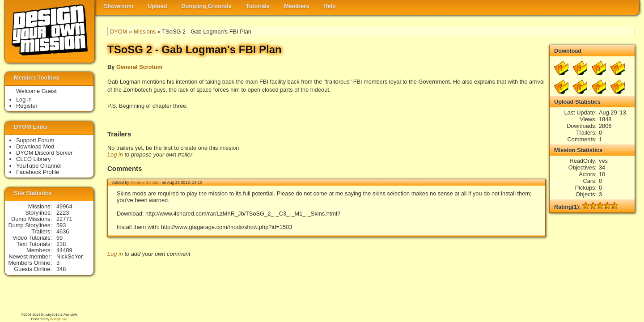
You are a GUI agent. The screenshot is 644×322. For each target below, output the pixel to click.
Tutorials (258, 6)
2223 (63, 213)
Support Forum (35, 140)
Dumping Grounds (207, 6)
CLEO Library (34, 159)
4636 (63, 231)
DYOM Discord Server (44, 153)
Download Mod (35, 146)
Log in (115, 155)
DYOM (119, 32)
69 (59, 238)
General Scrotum (139, 67)
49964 (64, 206)
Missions (145, 32)
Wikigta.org (59, 319)
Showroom (119, 6)
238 (61, 244)
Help (330, 6)
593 (61, 225)
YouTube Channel (39, 166)
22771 (64, 219)
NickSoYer (70, 256)
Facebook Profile (38, 172)
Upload (157, 6)
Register (27, 106)
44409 (64, 250)
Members (297, 6)
